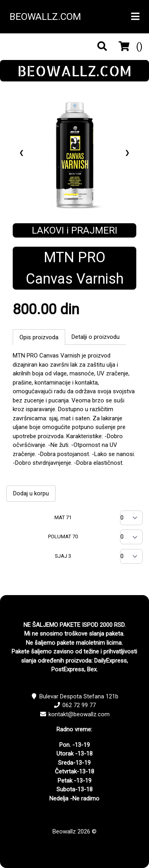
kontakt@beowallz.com (79, 714)
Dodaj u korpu (31, 493)
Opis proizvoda (39, 337)
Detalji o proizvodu (96, 337)
